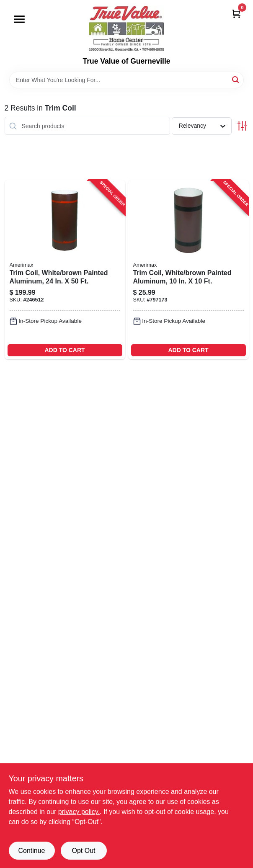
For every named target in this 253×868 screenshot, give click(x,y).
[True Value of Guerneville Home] (126, 28)
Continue (31, 851)
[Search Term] (126, 80)
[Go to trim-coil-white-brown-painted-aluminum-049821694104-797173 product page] (188, 270)
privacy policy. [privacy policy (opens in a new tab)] (79, 812)
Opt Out (83, 851)
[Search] (236, 79)
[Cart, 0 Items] (236, 14)
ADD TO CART (65, 350)
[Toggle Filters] (242, 126)
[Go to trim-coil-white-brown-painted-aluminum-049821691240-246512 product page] (65, 270)
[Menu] (19, 19)
